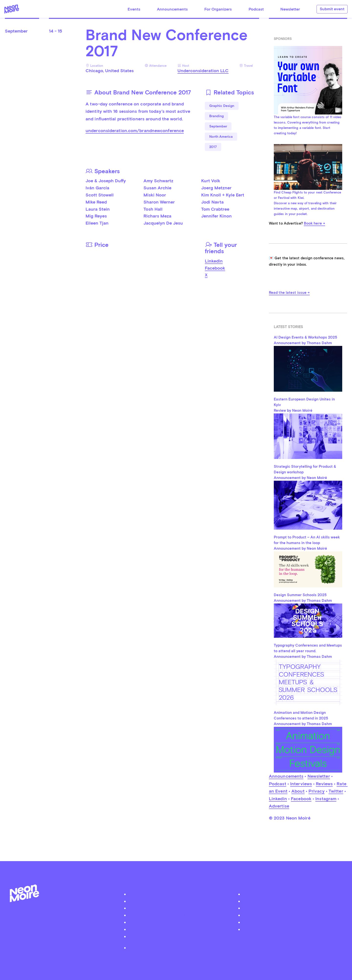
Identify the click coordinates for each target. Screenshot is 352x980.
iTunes (292, 922)
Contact (178, 929)
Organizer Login (178, 915)
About (298, 791)
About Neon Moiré (178, 894)
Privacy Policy (178, 948)
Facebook (215, 268)
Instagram (326, 799)
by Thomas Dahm (176, 959)
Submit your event (178, 908)
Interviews (301, 784)
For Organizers (218, 9)
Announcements (172, 9)
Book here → (314, 223)
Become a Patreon (178, 936)
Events (134, 9)
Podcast (256, 9)
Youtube (293, 929)
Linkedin (214, 261)
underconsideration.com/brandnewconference (135, 131)
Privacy (317, 791)
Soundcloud (293, 915)
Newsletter (290, 9)
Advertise (279, 806)
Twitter (336, 791)
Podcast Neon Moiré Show (178, 901)
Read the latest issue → (289, 293)
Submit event (332, 9)
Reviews (324, 784)
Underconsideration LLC (203, 71)
